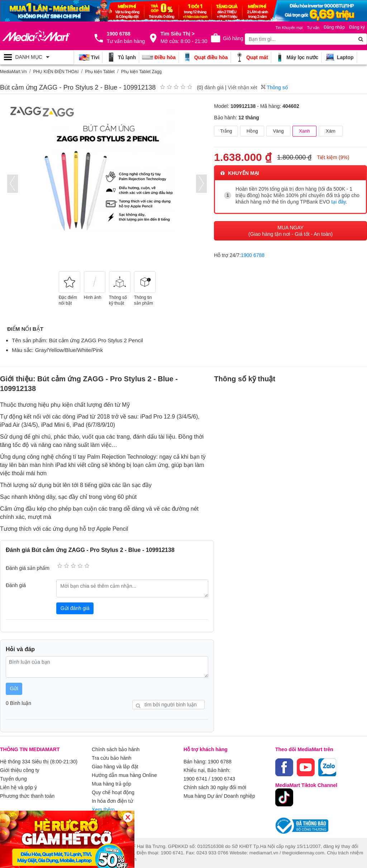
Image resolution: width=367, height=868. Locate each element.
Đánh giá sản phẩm (28, 568)
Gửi (14, 688)
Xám (331, 131)
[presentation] (13, 184)
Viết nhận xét (243, 87)
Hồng (252, 131)
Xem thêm (103, 810)
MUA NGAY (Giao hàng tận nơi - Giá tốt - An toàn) (290, 231)
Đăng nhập (334, 27)
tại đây (338, 202)
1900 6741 (195, 779)
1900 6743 (223, 779)
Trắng (226, 131)
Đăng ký (357, 27)
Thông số (274, 87)
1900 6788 (253, 255)
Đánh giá (16, 585)
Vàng (278, 131)
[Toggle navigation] (37, 57)
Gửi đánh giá (75, 608)
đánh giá (214, 87)
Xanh (304, 131)
